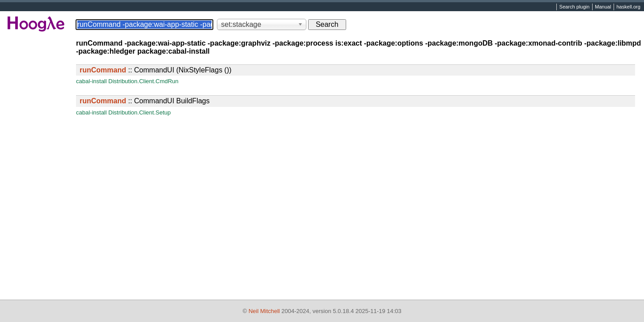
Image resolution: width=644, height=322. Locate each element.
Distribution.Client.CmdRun (143, 81)
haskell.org (628, 7)
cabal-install (91, 81)
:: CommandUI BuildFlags (145, 101)
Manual (603, 7)
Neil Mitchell (264, 311)
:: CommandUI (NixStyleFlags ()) (156, 70)
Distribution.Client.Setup (139, 112)
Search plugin (575, 7)
